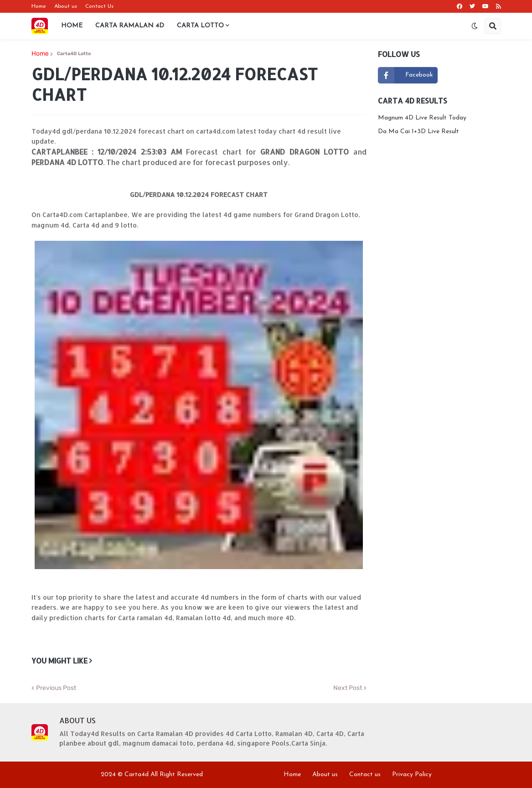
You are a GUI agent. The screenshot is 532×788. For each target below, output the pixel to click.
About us (66, 6)
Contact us (365, 775)
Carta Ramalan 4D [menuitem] (130, 26)
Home (39, 6)
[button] (475, 26)
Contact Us (99, 6)
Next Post (348, 688)
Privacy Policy (412, 775)
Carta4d (137, 775)
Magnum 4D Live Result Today (422, 118)
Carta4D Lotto (74, 54)
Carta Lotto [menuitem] (200, 26)
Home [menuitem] (72, 26)
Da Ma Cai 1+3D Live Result (418, 132)
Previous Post (56, 688)
